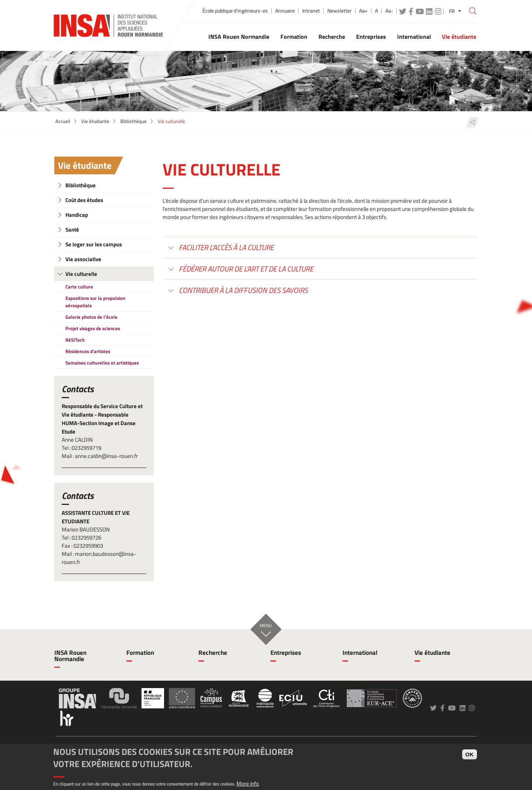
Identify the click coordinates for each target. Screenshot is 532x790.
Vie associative (83, 259)
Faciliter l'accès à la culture (226, 247)
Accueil (63, 121)
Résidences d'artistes (88, 351)
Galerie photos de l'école (91, 317)
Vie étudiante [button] (459, 37)
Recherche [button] (332, 37)
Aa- (389, 11)
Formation (140, 653)
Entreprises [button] (371, 37)
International (360, 653)
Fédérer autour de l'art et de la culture (245, 269)
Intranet (311, 11)
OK (470, 754)
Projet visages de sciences (93, 328)
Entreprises (286, 653)
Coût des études (84, 200)
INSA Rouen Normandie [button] (239, 37)
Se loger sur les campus (94, 244)
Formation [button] (294, 37)
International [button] (414, 37)
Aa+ (363, 11)
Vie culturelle (81, 274)
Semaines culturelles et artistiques (102, 363)
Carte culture (79, 287)
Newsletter (340, 11)
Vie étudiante (95, 121)
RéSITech (75, 340)
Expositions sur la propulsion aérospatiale (95, 302)
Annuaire (285, 11)
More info (248, 784)
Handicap (77, 215)
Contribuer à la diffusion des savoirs (243, 290)
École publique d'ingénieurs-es (235, 11)
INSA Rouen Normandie (70, 656)
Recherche (213, 653)
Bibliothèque (134, 121)
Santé (72, 230)
